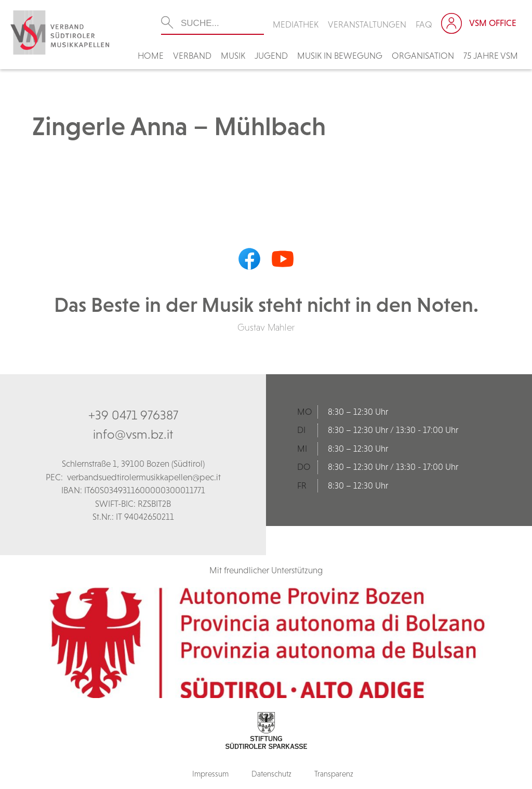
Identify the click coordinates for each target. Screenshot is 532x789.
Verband (192, 56)
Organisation (423, 56)
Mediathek (296, 24)
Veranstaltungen (367, 24)
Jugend (271, 56)
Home (151, 56)
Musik (233, 56)
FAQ (424, 24)
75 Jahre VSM (491, 56)
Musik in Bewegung (340, 56)
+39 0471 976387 (133, 415)
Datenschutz (271, 774)
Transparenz (334, 774)
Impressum (210, 774)
